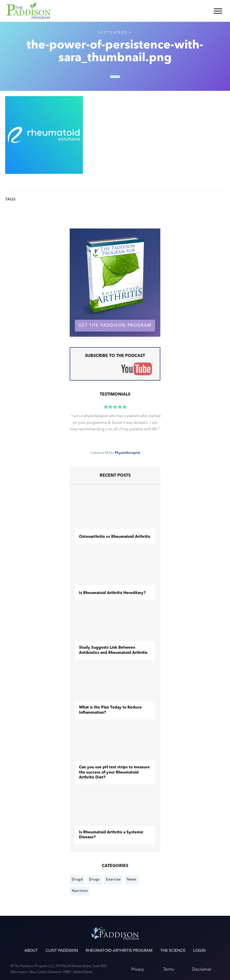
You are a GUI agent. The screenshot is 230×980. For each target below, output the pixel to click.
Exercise (113, 879)
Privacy (138, 969)
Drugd (77, 879)
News (132, 879)
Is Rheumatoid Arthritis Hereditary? (112, 593)
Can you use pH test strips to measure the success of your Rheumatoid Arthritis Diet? (114, 772)
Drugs (94, 879)
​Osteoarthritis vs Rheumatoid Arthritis (115, 537)
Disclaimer (202, 969)
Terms (169, 969)
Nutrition (80, 891)
